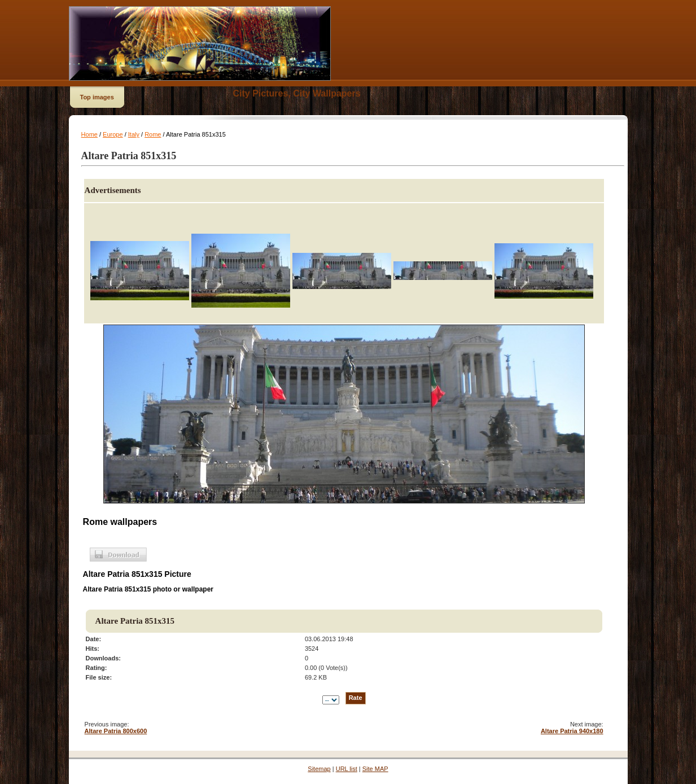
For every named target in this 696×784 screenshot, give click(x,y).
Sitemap (319, 769)
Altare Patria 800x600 (116, 731)
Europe (113, 134)
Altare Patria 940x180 (572, 731)
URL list (347, 769)
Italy (134, 134)
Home (89, 134)
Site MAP (375, 769)
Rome (153, 134)
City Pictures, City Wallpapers (297, 93)
